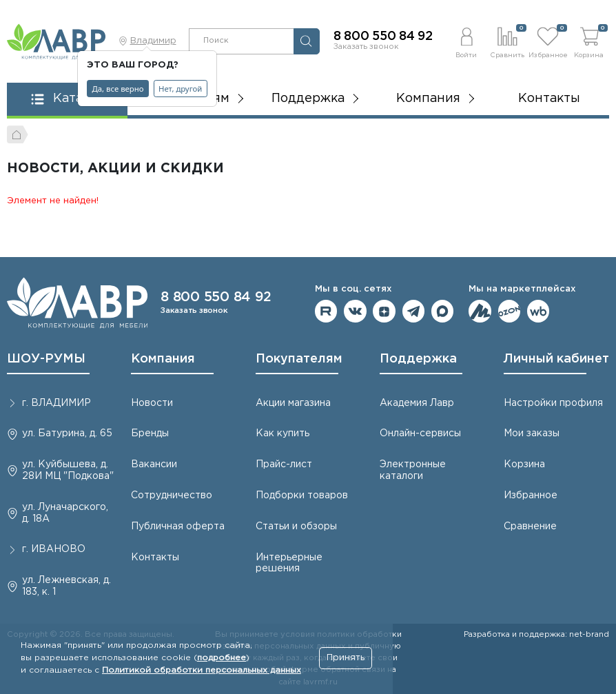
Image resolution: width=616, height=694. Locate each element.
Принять (346, 658)
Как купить (283, 433)
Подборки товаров (302, 496)
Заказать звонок (366, 47)
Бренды (150, 433)
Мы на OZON (510, 311)
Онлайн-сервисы (420, 433)
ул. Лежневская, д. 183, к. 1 (66, 586)
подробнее (222, 658)
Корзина (524, 465)
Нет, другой (180, 89)
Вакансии (154, 465)
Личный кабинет (556, 359)
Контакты (549, 99)
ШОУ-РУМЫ (46, 359)
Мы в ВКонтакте (355, 311)
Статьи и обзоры (296, 527)
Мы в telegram (414, 311)
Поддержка (418, 359)
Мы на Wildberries (538, 311)
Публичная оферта (178, 527)
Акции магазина (293, 403)
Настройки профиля (553, 403)
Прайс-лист (284, 465)
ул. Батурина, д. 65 (67, 433)
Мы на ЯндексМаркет (480, 311)
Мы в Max (443, 311)
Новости (152, 403)
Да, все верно (118, 89)
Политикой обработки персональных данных (202, 670)
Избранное (531, 496)
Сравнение (530, 527)
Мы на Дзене (384, 311)
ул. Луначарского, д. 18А (65, 513)
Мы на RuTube (326, 311)
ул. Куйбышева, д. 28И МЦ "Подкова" (68, 470)
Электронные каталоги (413, 470)
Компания (163, 359)
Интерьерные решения (289, 563)
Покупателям (299, 359)
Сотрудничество (172, 496)
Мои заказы (532, 433)
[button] (466, 41)
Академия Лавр (417, 403)
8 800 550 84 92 (383, 37)
